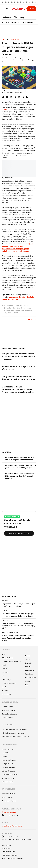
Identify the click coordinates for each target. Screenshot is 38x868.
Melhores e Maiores (8, 794)
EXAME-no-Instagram (24, 310)
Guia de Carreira (7, 718)
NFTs (4, 313)
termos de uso (7, 849)
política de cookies (9, 852)
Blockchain (25, 308)
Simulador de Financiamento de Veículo (15, 737)
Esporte (28, 667)
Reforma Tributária (8, 771)
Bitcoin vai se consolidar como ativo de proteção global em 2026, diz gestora (21, 467)
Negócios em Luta (8, 778)
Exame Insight (7, 680)
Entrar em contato (9, 812)
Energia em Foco (7, 764)
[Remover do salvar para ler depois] (27, 97)
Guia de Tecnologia (8, 710)
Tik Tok (15, 299)
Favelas (17, 308)
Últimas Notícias (7, 658)
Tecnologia (29, 674)
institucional (7, 845)
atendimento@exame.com (12, 826)
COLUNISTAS (6, 694)
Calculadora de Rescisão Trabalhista (14, 729)
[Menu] (3, 9)
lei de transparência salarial (12, 858)
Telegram (6, 299)
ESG (3, 676)
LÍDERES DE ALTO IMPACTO (11, 662)
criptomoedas (8, 109)
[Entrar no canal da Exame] (19, 533)
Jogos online (7, 308)
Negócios (5, 691)
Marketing (29, 663)
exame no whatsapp (12, 517)
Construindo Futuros (9, 760)
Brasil (4, 665)
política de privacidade (10, 855)
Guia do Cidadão (7, 707)
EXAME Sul (5, 753)
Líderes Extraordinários (10, 775)
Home (3, 40)
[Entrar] (31, 9)
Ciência (28, 681)
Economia (5, 672)
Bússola (4, 757)
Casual (28, 660)
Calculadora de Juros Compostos (13, 733)
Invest (4, 687)
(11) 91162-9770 (12, 815)
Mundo (28, 656)
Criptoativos (12, 313)
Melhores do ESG (7, 797)
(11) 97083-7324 (12, 836)
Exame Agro (29, 670)
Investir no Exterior (8, 767)
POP (27, 685)
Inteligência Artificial (9, 683)
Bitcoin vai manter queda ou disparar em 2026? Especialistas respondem (20, 458)
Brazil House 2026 (8, 749)
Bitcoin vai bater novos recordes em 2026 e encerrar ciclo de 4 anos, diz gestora (20, 476)
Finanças (26, 305)
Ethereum (15, 22)
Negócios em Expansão (9, 801)
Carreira (5, 669)
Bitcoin (5, 22)
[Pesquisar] (7, 9)
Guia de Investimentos (9, 714)
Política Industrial (8, 782)
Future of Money (13, 17)
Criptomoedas (28, 22)
